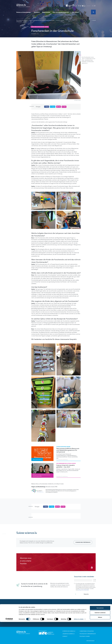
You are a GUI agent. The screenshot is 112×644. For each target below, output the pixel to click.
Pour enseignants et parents (61, 12)
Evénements (39, 617)
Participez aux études (42, 613)
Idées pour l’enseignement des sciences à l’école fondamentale (41, 20)
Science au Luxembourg (24, 12)
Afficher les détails (79, 641)
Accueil (94, 20)
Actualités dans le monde (24, 608)
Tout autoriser (100, 630)
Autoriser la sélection (100, 635)
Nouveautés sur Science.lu (24, 605)
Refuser (100, 639)
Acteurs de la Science (42, 609)
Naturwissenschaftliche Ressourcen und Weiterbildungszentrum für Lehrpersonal (68, 450)
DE (93, 6)
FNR (38, 34)
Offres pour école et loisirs (63, 609)
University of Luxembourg (62, 460)
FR (95, 6)
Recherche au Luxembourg (43, 607)
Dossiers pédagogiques (63, 613)
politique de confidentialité (83, 589)
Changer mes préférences (83, 542)
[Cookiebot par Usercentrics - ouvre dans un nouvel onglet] (9, 641)
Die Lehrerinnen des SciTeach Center (66, 463)
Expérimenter (46, 12)
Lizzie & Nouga (61, 607)
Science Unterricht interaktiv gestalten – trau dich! (66, 466)
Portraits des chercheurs (42, 611)
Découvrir (37, 12)
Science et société (41, 615)
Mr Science (76, 12)
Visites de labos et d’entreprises (64, 611)
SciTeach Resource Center (63, 447)
